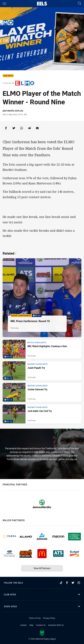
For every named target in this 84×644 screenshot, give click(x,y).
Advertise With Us (56, 625)
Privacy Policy (49, 618)
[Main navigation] (4, 4)
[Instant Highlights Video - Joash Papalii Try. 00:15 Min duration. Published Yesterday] (42, 371)
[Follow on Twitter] (73, 583)
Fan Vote (8, 76)
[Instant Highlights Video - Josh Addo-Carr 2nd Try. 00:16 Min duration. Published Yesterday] (42, 414)
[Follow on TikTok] (61, 583)
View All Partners (42, 568)
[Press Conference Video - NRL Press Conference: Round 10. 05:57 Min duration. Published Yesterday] (42, 298)
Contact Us (41, 625)
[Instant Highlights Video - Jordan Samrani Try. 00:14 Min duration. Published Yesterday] (42, 392)
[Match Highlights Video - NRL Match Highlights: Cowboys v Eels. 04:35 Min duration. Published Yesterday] (42, 349)
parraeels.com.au (13, 111)
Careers (24, 625)
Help (31, 625)
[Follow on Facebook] (67, 583)
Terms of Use (35, 618)
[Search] (80, 4)
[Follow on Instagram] (79, 583)
